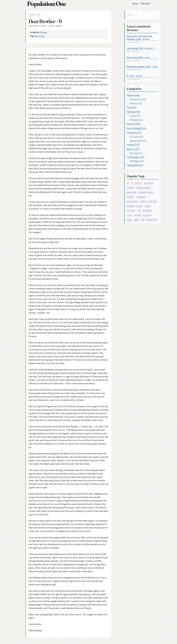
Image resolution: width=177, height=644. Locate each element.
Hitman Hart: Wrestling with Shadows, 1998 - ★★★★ (139, 38)
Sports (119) (133, 149)
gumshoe (131, 206)
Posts (38, 14)
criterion (130, 197)
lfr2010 (138, 183)
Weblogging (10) (137, 161)
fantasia (130, 188)
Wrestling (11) (136, 153)
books (129, 220)
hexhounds (147, 210)
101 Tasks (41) (136, 136)
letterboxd (148, 183)
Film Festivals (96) (138, 99)
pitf (139, 210)
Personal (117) (134, 133)
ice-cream (147, 215)
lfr (132, 183)
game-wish (131, 192)
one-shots (131, 210)
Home (31, 14)
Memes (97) (135, 116)
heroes (140, 206)
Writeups (43, 32)
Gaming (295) (133, 112)
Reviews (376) (136, 103)
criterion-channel (146, 192)
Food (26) (131, 107)
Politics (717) (133, 145)
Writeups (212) (136, 120)
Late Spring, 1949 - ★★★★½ (140, 48)
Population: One (47, 4)
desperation (152, 220)
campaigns (141, 197)
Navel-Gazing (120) (136, 128)
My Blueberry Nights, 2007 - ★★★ (142, 67)
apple (137, 220)
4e (128, 183)
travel (129, 215)
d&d (143, 220)
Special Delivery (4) (138, 140)
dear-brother (40, 36)
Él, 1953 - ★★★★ (135, 76)
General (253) (134, 124)
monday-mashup (143, 188)
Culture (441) (133, 95)
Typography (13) (135, 165)
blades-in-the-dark (148, 201)
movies (148, 206)
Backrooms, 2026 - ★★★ (138, 57)
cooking (137, 215)
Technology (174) (135, 157)
